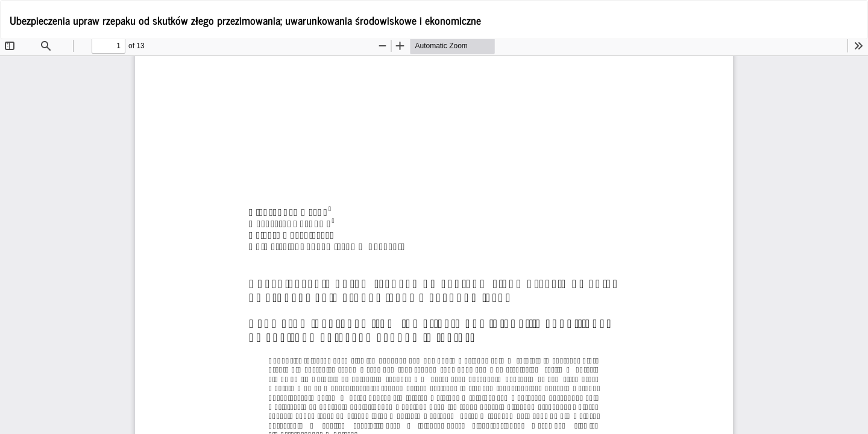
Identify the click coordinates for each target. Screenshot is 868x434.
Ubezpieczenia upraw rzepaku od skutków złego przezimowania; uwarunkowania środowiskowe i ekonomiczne (245, 20)
